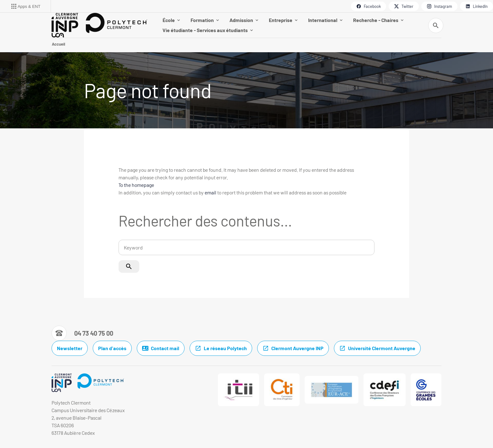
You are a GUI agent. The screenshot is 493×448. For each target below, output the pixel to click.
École (171, 20)
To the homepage (136, 185)
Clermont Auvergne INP (293, 348)
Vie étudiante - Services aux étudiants (208, 30)
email (210, 192)
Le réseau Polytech (221, 348)
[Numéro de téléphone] (82, 333)
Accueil (58, 44)
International (325, 20)
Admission (244, 20)
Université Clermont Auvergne (377, 348)
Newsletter (70, 348)
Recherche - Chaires (378, 20)
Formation (205, 20)
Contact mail (161, 348)
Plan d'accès (112, 348)
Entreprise (283, 20)
